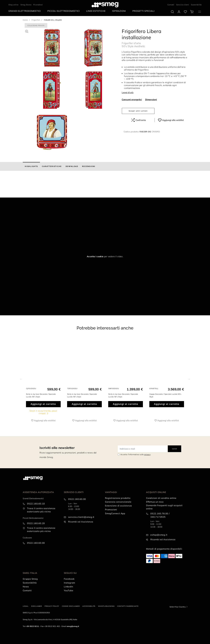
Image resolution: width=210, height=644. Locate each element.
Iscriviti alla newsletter (57, 448)
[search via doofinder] (172, 12)
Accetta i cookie (95, 256)
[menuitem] (25, 11)
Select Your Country (178, 607)
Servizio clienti (183, 5)
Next (189, 378)
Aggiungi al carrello (43, 404)
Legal (26, 606)
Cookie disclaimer (71, 606)
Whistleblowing (106, 606)
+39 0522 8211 (32, 626)
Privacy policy (52, 606)
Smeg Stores (26, 5)
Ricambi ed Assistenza (81, 522)
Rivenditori (38, 5)
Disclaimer (37, 606)
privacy (147, 454)
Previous (21, 378)
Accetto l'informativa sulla (135, 454)
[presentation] (20, 188)
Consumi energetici (132, 99)
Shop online (13, 5)
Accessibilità (89, 606)
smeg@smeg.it (73, 626)
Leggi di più (128, 92)
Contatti (171, 5)
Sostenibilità (196, 5)
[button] (27, 31)
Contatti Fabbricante (128, 606)
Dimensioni (151, 99)
